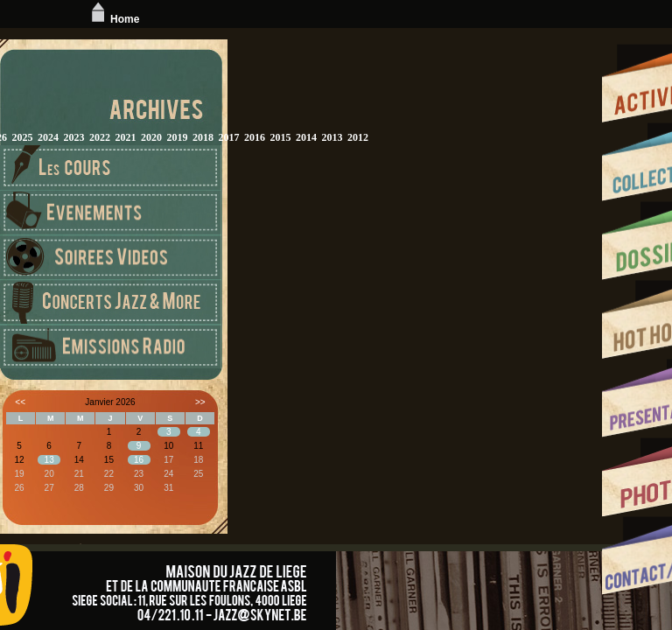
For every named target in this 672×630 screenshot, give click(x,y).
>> (200, 402)
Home (113, 19)
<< (20, 402)
